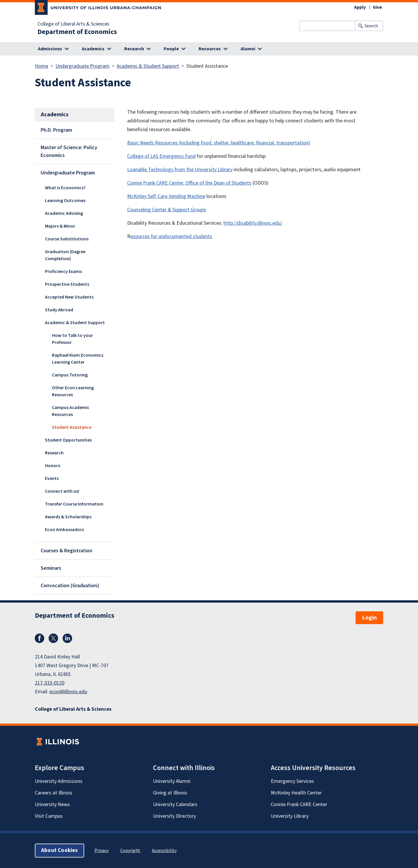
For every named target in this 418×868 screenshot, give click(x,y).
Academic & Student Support (148, 66)
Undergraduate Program (82, 66)
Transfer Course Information (74, 504)
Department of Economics (77, 32)
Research (54, 453)
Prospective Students (67, 284)
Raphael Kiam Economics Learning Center (78, 359)
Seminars (51, 568)
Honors (53, 466)
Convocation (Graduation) (70, 586)
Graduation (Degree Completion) (65, 255)
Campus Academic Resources (71, 411)
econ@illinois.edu (68, 692)
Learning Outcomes (65, 201)
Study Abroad (59, 310)
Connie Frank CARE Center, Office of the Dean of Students (189, 183)
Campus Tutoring (70, 375)
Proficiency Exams (63, 272)
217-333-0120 (50, 683)
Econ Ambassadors (64, 530)
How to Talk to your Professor (72, 339)
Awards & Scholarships (68, 517)
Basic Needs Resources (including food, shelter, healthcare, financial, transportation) (219, 143)
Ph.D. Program (56, 130)
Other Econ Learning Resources (73, 391)
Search (371, 26)
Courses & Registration (66, 551)
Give (377, 7)
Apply (360, 7)
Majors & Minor (60, 226)
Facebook (39, 638)
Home (42, 66)
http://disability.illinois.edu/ (253, 223)
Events (52, 478)
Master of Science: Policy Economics (69, 151)
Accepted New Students (69, 297)
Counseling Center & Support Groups (167, 210)
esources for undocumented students (171, 236)
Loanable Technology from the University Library (180, 170)
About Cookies (60, 850)
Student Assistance (72, 427)
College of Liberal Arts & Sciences (73, 24)
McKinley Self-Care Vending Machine (166, 196)
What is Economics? (65, 188)
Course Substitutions (67, 239)
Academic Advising (64, 213)
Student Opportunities (68, 440)
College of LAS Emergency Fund (161, 156)
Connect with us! (62, 491)
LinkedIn (67, 638)
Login (369, 618)
